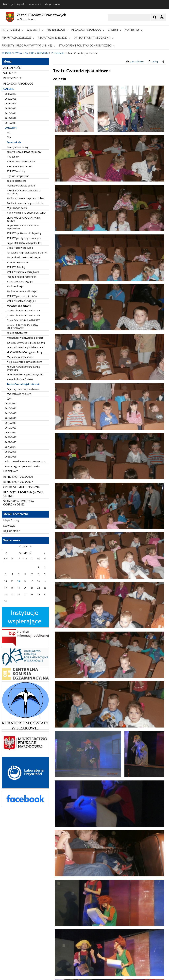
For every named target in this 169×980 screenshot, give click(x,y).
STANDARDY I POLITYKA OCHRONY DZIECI (87, 46)
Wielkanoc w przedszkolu (20, 422)
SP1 (9, 197)
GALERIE (115, 30)
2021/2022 (11, 502)
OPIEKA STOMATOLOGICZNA (94, 38)
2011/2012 (11, 183)
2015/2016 (11, 473)
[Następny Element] (24, 108)
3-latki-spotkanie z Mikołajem (22, 356)
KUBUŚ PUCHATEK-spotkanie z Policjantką (23, 257)
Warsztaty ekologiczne (19, 371)
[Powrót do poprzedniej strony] (163, 127)
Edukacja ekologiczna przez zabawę (26, 407)
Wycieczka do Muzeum (19, 459)
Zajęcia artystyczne (17, 398)
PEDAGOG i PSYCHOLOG (88, 30)
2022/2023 (11, 507)
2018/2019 (11, 488)
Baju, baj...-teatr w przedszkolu (23, 454)
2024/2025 (11, 517)
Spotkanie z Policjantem (19, 231)
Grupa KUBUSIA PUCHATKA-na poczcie (23, 284)
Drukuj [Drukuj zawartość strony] (152, 126)
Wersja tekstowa (53, 4)
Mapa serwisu (35, 4)
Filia (9, 202)
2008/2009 (11, 168)
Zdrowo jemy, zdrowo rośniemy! (24, 217)
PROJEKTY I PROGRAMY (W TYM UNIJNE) (28, 46)
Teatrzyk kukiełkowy (17, 212)
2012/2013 (11, 188)
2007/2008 (11, 164)
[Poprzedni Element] (16, 108)
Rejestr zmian (12, 596)
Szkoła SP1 (35, 30)
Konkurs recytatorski (18, 327)
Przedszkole (14, 207)
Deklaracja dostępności (14, 4)
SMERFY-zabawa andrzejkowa (23, 337)
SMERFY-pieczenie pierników (22, 361)
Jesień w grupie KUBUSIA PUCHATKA (26, 278)
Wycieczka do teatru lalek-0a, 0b (24, 322)
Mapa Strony (11, 585)
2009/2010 (11, 173)
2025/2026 (11, 521)
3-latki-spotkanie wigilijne (20, 346)
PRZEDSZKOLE (57, 30)
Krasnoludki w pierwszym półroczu (25, 402)
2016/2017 (11, 478)
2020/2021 (11, 497)
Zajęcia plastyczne (16, 246)
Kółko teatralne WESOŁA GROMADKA (25, 526)
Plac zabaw (13, 221)
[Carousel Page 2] (35, 108)
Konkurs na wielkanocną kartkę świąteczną (23, 433)
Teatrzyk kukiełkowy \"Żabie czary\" (26, 412)
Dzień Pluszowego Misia (20, 313)
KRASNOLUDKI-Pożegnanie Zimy (24, 417)
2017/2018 (11, 483)
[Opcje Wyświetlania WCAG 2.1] (162, 17)
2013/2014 (11, 193)
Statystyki (9, 590)
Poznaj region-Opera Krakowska (22, 531)
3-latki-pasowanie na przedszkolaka (26, 263)
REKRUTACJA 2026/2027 (54, 38)
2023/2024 (11, 512)
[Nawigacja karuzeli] (20, 108)
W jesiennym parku (17, 273)
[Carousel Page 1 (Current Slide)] (32, 108)
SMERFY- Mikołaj (16, 332)
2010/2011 (11, 178)
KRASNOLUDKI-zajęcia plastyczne (25, 439)
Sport (9, 464)
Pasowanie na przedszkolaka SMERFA (27, 317)
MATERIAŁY (134, 30)
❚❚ (7, 108)
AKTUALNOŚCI (12, 30)
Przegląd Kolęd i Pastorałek (21, 342)
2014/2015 (11, 468)
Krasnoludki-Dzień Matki (20, 444)
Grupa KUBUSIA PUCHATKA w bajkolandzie (23, 292)
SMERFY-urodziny (16, 236)
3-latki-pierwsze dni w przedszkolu (25, 268)
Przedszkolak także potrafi (21, 250)
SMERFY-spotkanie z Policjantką (24, 298)
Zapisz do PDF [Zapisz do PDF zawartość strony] (135, 126)
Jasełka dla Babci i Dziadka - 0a (23, 375)
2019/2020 (11, 492)
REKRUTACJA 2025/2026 (18, 38)
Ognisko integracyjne (18, 241)
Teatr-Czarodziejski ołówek (23, 449)
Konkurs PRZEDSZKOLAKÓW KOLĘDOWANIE (22, 391)
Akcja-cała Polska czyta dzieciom (24, 427)
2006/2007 (11, 159)
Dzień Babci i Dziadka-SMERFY (23, 385)
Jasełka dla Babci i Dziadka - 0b (23, 380)
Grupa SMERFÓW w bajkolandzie (24, 308)
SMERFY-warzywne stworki (21, 226)
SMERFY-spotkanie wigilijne (21, 366)
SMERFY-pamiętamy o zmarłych (24, 303)
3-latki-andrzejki (15, 351)
